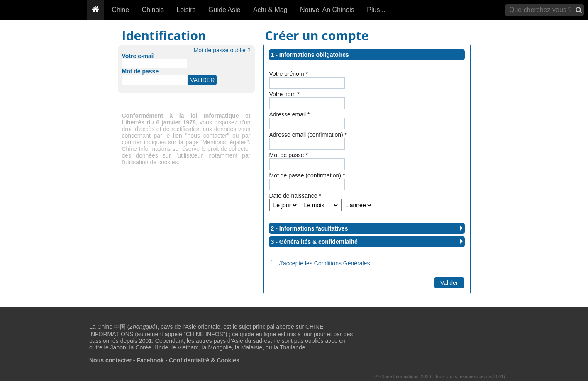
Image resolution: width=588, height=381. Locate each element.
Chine (120, 10)
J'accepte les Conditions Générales (324, 263)
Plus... (376, 10)
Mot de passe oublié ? (222, 50)
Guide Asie (224, 10)
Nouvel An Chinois (327, 10)
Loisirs (186, 10)
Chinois (153, 10)
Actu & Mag (270, 10)
